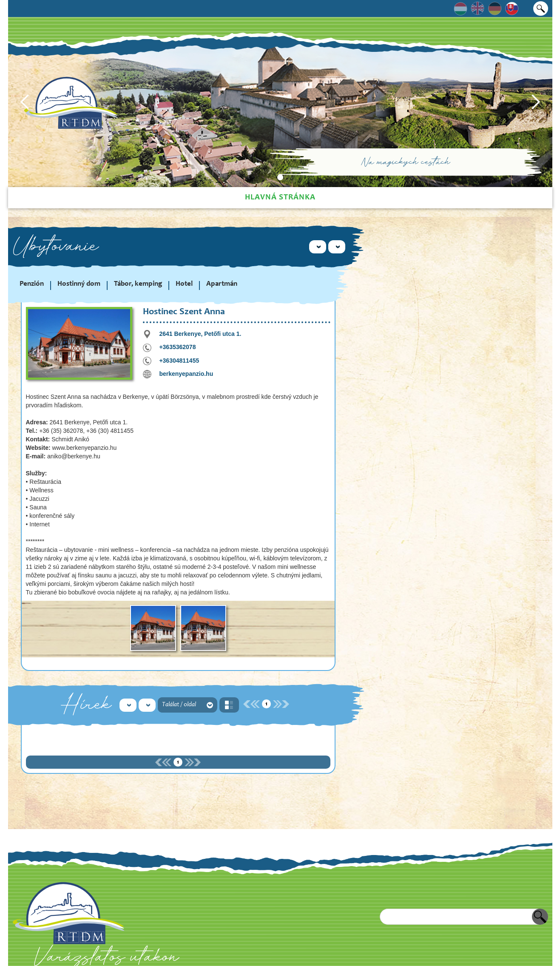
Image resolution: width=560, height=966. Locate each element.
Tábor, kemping (138, 284)
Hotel (184, 284)
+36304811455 (179, 361)
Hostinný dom (79, 284)
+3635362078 (177, 347)
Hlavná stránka (280, 197)
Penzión (32, 284)
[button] (25, 102)
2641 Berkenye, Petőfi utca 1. (200, 334)
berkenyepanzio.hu (186, 374)
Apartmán (222, 284)
